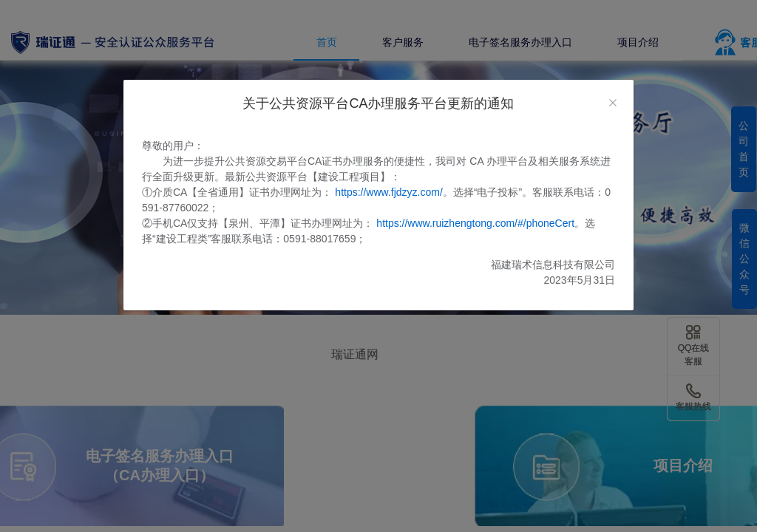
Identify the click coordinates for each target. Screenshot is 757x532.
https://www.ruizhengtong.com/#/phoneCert (475, 223)
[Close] (613, 103)
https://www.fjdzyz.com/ (388, 192)
